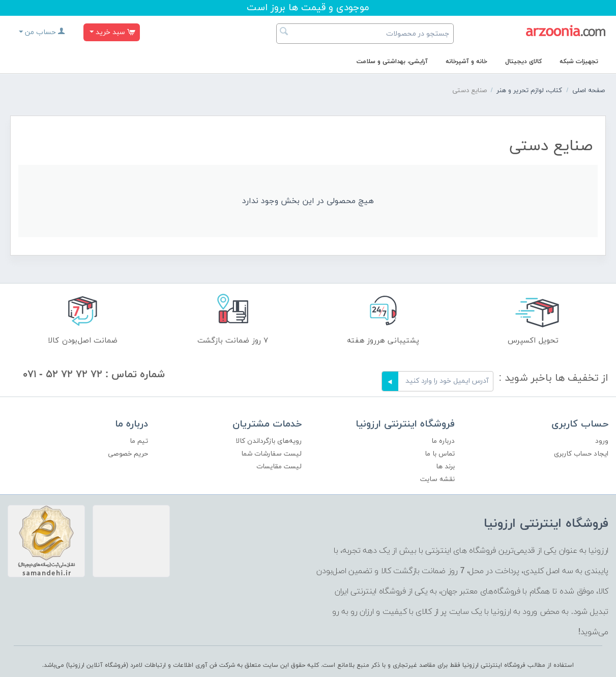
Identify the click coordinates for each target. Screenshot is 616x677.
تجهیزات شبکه (579, 62)
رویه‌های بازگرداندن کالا (269, 441)
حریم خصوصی (128, 454)
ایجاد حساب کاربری (581, 454)
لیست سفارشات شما (271, 454)
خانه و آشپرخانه (466, 62)
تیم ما (139, 441)
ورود (602, 441)
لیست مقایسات (279, 467)
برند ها (445, 467)
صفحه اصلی (589, 91)
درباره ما (443, 441)
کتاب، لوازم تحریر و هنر (529, 91)
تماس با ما (440, 454)
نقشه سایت (437, 479)
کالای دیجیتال (523, 62)
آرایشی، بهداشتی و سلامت (392, 62)
